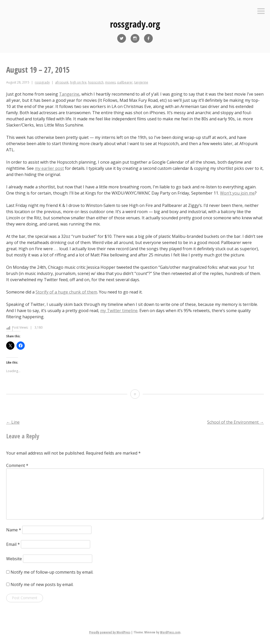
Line (13, 422)
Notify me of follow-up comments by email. (52, 572)
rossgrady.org (135, 24)
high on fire (78, 82)
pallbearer (125, 82)
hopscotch (96, 82)
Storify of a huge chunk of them (66, 292)
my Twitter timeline (119, 311)
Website (14, 559)
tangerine (141, 82)
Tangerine (69, 94)
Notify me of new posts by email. (42, 584)
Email (13, 544)
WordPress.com (170, 632)
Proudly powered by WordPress (110, 632)
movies (110, 82)
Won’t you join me (237, 193)
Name (14, 530)
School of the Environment (235, 422)
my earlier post (49, 168)
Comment (17, 465)
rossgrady (42, 82)
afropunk (62, 82)
